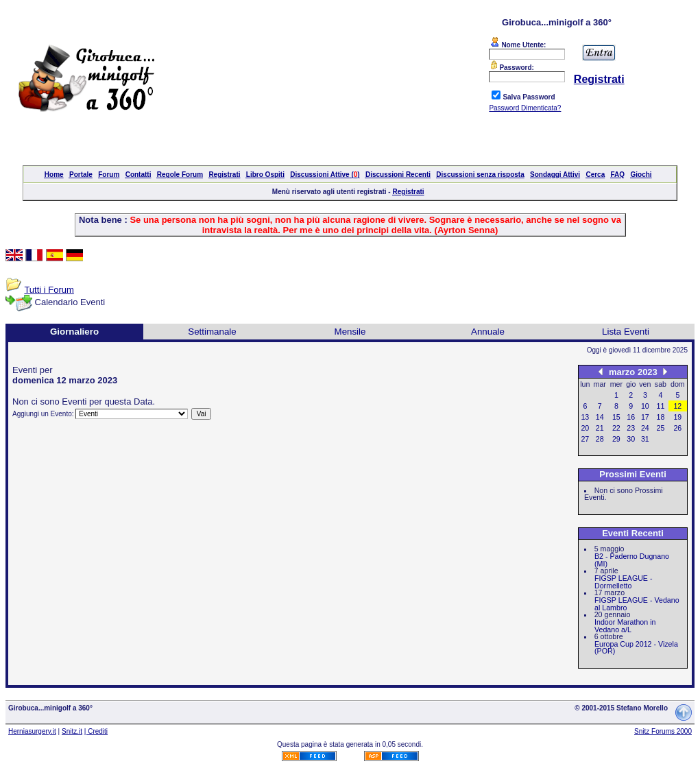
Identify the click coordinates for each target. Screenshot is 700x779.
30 (631, 439)
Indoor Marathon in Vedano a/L (625, 626)
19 (677, 417)
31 (645, 439)
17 (645, 417)
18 (661, 417)
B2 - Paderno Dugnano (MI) (632, 560)
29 (616, 439)
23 (631, 428)
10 (645, 406)
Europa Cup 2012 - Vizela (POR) (636, 648)
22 (616, 428)
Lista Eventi (626, 332)
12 (677, 406)
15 (616, 417)
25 (661, 428)
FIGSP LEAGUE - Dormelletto (624, 582)
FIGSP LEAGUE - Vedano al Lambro (637, 604)
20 (585, 428)
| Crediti (96, 731)
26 (677, 428)
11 (661, 406)
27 (585, 439)
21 (600, 428)
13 (585, 417)
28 (600, 439)
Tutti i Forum (49, 290)
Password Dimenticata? (525, 108)
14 (600, 417)
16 (631, 417)
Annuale (488, 332)
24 (645, 428)
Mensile (350, 332)
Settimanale (212, 332)
